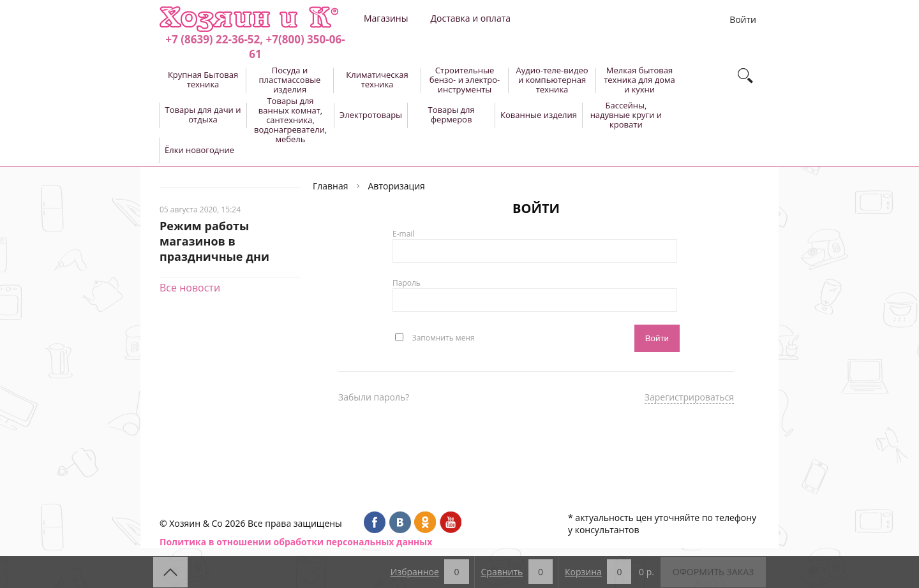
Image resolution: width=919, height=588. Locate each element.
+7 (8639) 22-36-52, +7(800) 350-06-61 (255, 47)
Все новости (190, 288)
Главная (331, 186)
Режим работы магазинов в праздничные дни (214, 241)
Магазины (386, 18)
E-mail (403, 234)
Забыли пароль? (374, 397)
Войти (743, 19)
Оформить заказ (713, 572)
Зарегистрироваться (689, 397)
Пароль (407, 283)
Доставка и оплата (470, 18)
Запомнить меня (444, 337)
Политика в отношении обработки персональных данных (296, 542)
